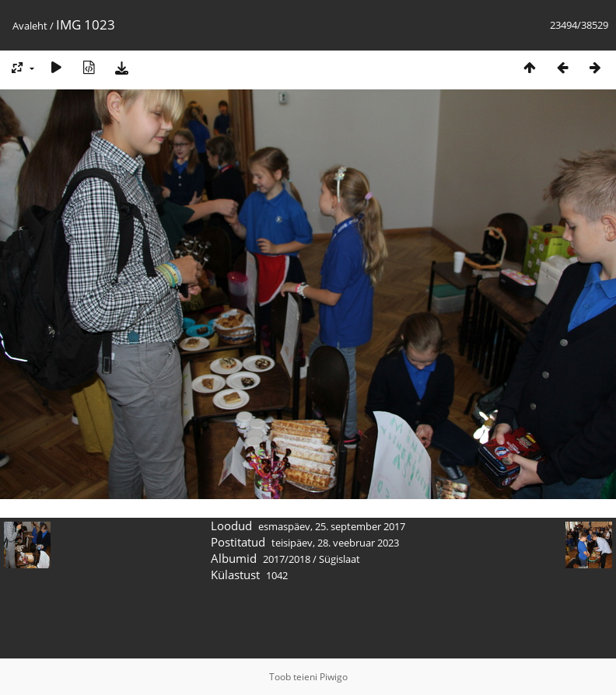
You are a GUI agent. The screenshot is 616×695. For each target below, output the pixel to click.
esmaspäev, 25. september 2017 (332, 526)
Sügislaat (339, 559)
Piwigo (334, 677)
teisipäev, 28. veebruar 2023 (335, 543)
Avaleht (30, 26)
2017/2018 (287, 559)
